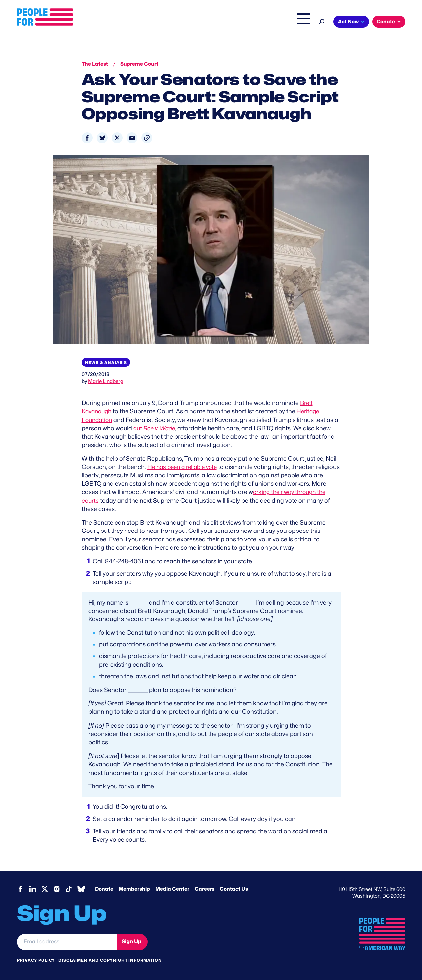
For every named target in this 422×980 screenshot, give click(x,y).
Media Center (172, 889)
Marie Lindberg (106, 381)
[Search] (322, 21)
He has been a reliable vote (185, 467)
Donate (386, 22)
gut (156, 428)
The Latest (274, 22)
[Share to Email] (132, 138)
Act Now (348, 22)
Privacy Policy (36, 960)
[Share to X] (117, 138)
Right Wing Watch (234, 22)
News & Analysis (106, 362)
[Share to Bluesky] (102, 138)
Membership (134, 889)
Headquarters (190, 22)
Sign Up (131, 942)
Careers (205, 889)
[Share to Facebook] (87, 138)
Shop (299, 22)
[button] (147, 138)
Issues (153, 22)
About (126, 22)
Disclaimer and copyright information (110, 960)
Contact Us (234, 889)
